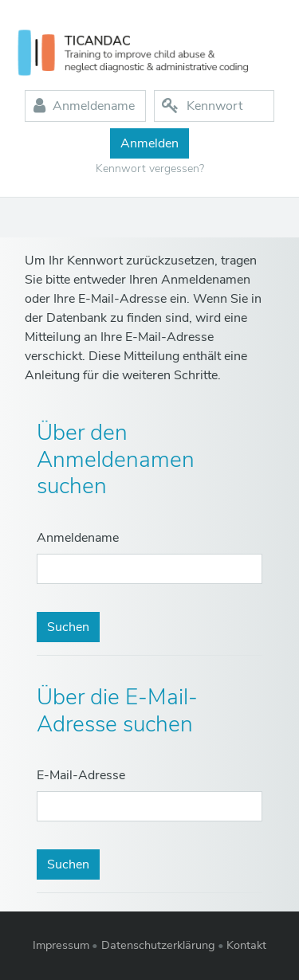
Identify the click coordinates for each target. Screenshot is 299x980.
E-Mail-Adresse (81, 775)
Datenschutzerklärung (158, 945)
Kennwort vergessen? (150, 169)
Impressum (61, 945)
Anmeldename (78, 538)
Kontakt (246, 945)
